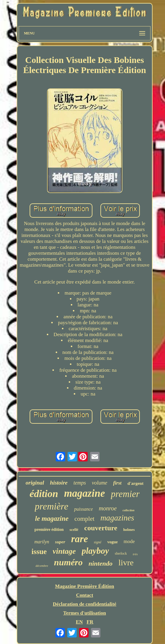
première (51, 506)
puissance (83, 509)
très (135, 554)
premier (125, 494)
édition (44, 494)
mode (129, 541)
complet (84, 519)
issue (39, 552)
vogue (112, 542)
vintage (64, 551)
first (117, 483)
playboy (95, 551)
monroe (108, 508)
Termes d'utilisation (84, 613)
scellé (74, 530)
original (35, 483)
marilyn (42, 542)
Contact (85, 595)
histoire (59, 483)
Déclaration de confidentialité (84, 604)
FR (90, 622)
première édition (49, 530)
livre (126, 562)
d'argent (135, 483)
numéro (68, 562)
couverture (101, 528)
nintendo (101, 563)
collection (129, 510)
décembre (42, 566)
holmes (129, 530)
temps (80, 483)
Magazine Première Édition (85, 586)
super (60, 542)
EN (79, 622)
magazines (117, 518)
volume (100, 483)
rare (80, 539)
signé (98, 542)
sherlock (121, 553)
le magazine (52, 519)
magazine (84, 493)
